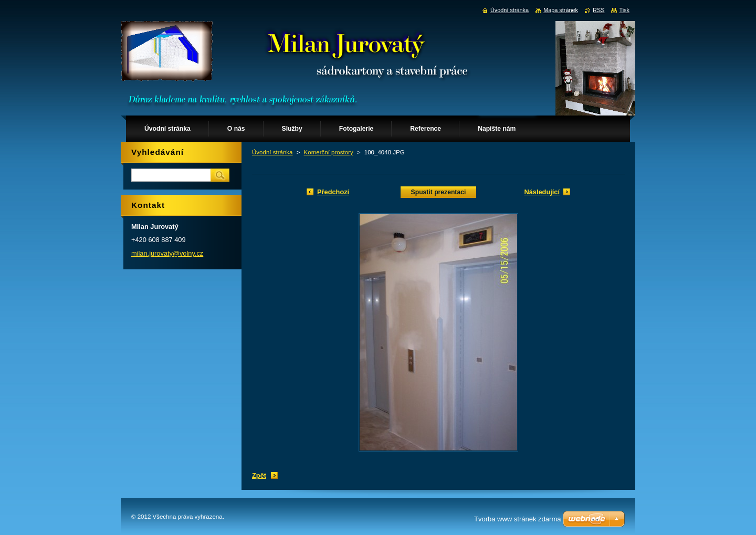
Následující (542, 192)
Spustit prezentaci (439, 192)
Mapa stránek (561, 10)
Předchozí (333, 192)
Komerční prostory (329, 152)
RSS (598, 10)
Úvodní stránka (272, 152)
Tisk (624, 10)
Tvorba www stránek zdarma (517, 519)
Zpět (259, 475)
